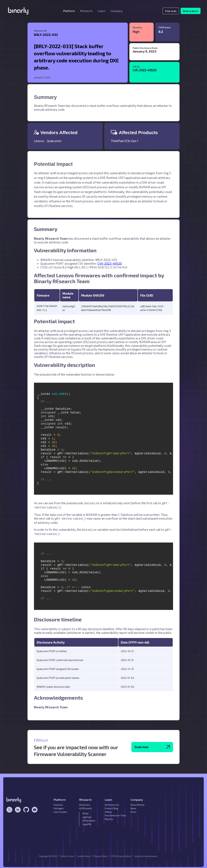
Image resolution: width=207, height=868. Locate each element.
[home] (18, 11)
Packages (59, 806)
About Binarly (137, 802)
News (133, 806)
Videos (108, 810)
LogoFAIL (87, 822)
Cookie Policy (84, 854)
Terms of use (67, 854)
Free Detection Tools (115, 813)
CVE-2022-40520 (145, 70)
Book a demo (191, 11)
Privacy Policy (101, 854)
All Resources (112, 802)
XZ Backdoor (89, 818)
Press (133, 810)
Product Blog (111, 806)
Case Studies (60, 810)
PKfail (85, 811)
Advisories (84, 802)
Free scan (171, 11)
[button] (69, 11)
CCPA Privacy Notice (121, 854)
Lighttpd (87, 815)
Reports (109, 817)
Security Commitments (146, 854)
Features (58, 802)
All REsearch (86, 806)
